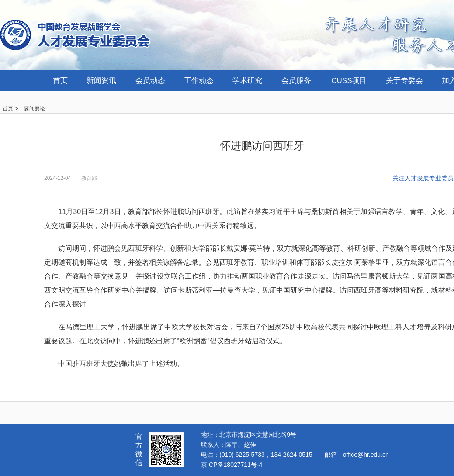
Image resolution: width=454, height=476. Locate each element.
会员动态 (150, 81)
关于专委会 (404, 81)
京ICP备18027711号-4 (232, 465)
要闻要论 (35, 109)
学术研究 (247, 81)
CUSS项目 (349, 81)
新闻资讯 (101, 81)
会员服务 (296, 81)
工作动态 (199, 81)
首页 (60, 81)
